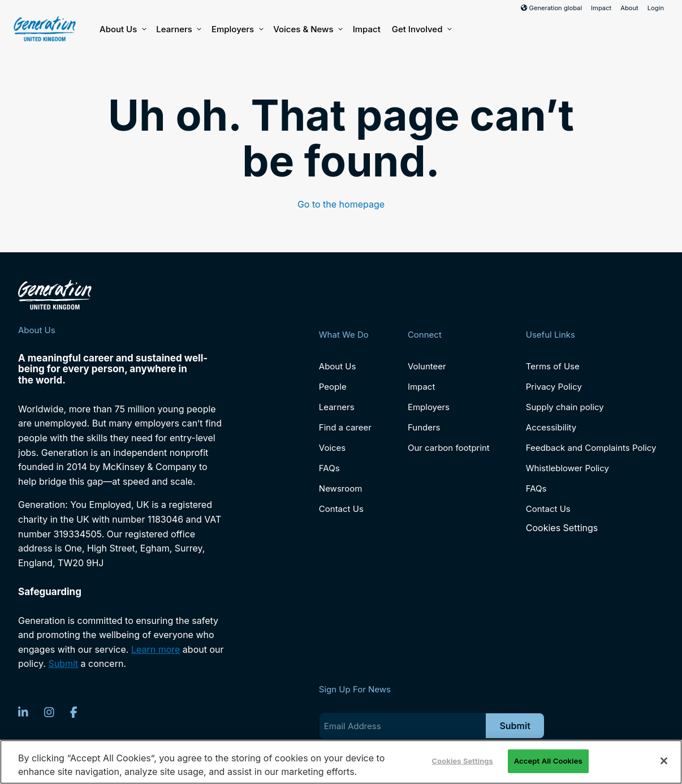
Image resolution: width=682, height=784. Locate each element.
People (333, 387)
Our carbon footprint (449, 448)
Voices (332, 448)
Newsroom (341, 488)
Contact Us (341, 509)
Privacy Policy (554, 387)
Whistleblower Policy (567, 468)
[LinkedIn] (23, 712)
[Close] (664, 761)
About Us (122, 29)
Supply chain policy (565, 407)
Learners (178, 29)
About (629, 8)
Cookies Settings (562, 528)
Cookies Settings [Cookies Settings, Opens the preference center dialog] (463, 761)
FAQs (329, 468)
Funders (424, 427)
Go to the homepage (341, 204)
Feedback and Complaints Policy (591, 448)
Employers (237, 29)
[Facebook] (74, 712)
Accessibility (551, 427)
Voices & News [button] (307, 29)
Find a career (345, 427)
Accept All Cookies (548, 761)
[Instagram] (49, 712)
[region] (341, 762)
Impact (601, 8)
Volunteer (427, 366)
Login (656, 8)
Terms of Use (553, 366)
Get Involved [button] (421, 29)
